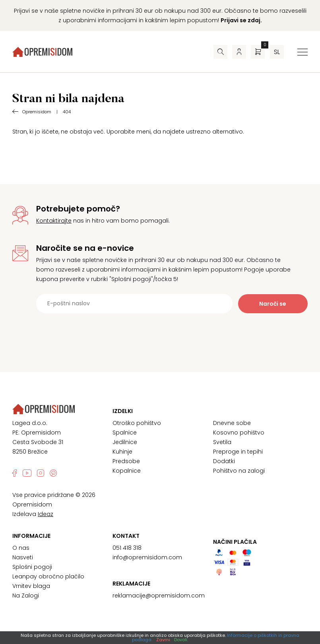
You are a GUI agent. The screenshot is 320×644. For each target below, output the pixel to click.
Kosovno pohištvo (239, 433)
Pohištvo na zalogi (239, 471)
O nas (21, 548)
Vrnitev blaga (31, 586)
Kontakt (126, 536)
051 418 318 (127, 548)
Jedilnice (125, 442)
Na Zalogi (26, 596)
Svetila (222, 442)
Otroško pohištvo (137, 423)
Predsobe (126, 461)
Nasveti (23, 557)
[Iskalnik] (220, 52)
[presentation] (160, 333)
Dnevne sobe (232, 423)
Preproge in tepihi (238, 452)
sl (277, 52)
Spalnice (125, 433)
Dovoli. (181, 640)
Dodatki (224, 461)
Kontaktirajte (54, 221)
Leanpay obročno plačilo (48, 576)
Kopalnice (127, 471)
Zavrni (163, 640)
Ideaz (46, 514)
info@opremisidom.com (147, 557)
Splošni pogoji (32, 567)
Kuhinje (122, 452)
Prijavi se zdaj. (241, 20)
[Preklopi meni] (303, 52)
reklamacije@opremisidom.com (159, 596)
